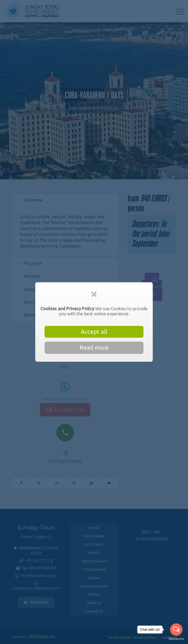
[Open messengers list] (176, 630)
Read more (94, 348)
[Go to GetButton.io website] (176, 639)
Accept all (94, 332)
